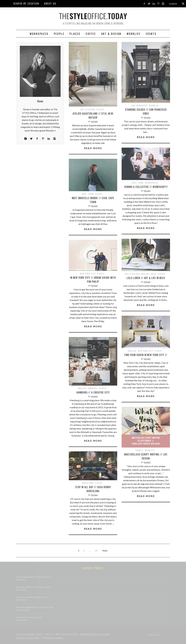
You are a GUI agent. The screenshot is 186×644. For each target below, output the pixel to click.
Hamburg (93, 388)
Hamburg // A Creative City (93, 392)
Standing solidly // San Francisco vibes (146, 111)
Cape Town (138, 183)
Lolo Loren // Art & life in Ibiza (146, 278)
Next (105, 550)
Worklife (134, 34)
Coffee (91, 34)
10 (96, 550)
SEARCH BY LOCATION (26, 4)
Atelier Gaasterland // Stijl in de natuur (93, 115)
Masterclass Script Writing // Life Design (146, 456)
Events (151, 34)
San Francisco (139, 105)
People (59, 34)
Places (75, 34)
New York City (88, 274)
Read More (93, 148)
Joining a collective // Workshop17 (146, 187)
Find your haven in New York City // (146, 355)
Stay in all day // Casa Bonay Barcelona (93, 489)
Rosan (95, 121)
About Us (50, 4)
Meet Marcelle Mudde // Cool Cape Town (93, 200)
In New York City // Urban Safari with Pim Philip (93, 280)
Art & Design (111, 34)
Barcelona (88, 483)
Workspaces (39, 34)
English (145, 274)
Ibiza (154, 274)
